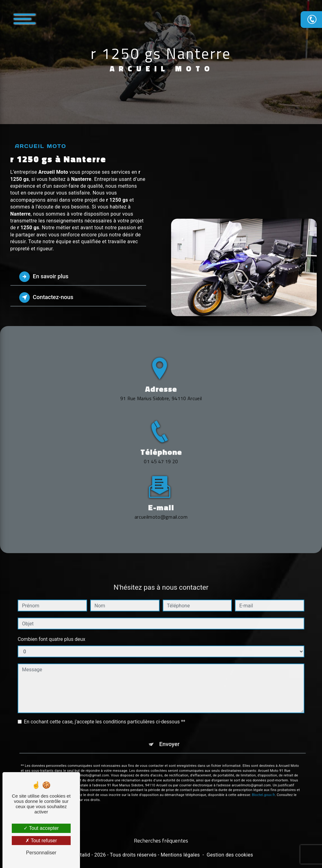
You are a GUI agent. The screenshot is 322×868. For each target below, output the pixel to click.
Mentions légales (180, 855)
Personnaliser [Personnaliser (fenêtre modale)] (41, 853)
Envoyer (170, 720)
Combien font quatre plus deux (51, 615)
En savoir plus (45, 277)
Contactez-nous (48, 298)
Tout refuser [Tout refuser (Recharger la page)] (41, 841)
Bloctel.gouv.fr (263, 771)
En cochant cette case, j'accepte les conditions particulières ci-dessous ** (105, 698)
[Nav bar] (43, 18)
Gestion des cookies (230, 855)
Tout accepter (41, 828)
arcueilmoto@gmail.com (161, 493)
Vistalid (82, 855)
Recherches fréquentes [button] (161, 841)
